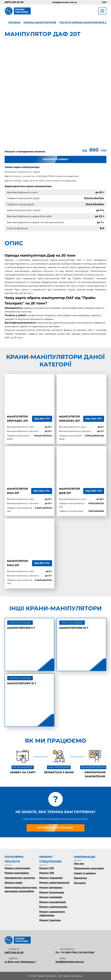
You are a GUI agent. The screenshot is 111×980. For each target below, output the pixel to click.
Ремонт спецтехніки (17, 868)
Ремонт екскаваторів (53, 902)
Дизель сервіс (14, 883)
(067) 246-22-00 (14, 2)
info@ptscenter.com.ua (65, 2)
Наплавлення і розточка (20, 878)
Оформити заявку (55, 159)
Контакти (80, 883)
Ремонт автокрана (51, 888)
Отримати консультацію (55, 828)
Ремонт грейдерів (51, 897)
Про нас (79, 864)
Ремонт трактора (50, 920)
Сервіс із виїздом (85, 873)
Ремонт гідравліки (51, 878)
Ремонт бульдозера (52, 892)
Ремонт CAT (47, 868)
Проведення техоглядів (89, 868)
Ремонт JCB (47, 873)
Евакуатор (80, 878)
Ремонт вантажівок (17, 873)
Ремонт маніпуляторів (53, 907)
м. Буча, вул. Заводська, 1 (20, 962)
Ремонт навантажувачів (54, 883)
